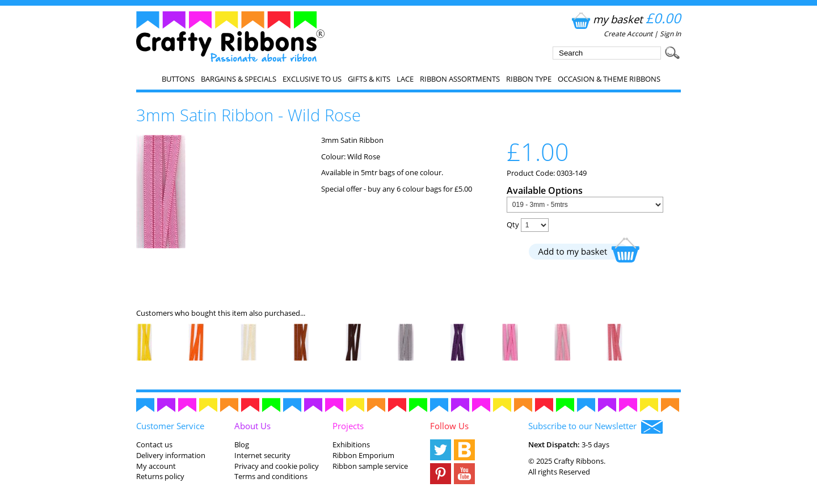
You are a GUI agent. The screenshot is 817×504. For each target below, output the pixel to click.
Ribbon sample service (370, 466)
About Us (252, 426)
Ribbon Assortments (460, 79)
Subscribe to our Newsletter (595, 427)
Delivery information (171, 455)
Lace (405, 79)
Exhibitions (351, 444)
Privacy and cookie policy (277, 466)
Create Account (628, 34)
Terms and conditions (271, 476)
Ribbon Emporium (363, 455)
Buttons (178, 79)
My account (156, 466)
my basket (625, 19)
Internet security (262, 455)
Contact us (154, 444)
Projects (348, 426)
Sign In (670, 34)
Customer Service (170, 426)
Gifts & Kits (369, 79)
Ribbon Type (529, 79)
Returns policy (160, 476)
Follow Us (449, 426)
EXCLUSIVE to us (312, 79)
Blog (242, 444)
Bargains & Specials (239, 79)
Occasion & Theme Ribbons (609, 79)
